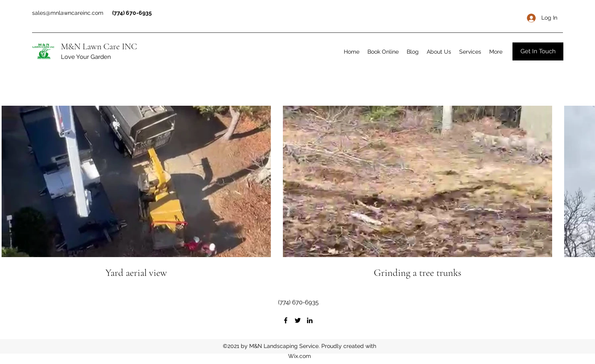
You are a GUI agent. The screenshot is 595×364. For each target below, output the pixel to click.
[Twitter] (298, 320)
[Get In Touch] (538, 51)
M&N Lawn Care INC (99, 46)
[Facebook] (286, 320)
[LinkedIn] (310, 320)
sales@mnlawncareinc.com (68, 13)
